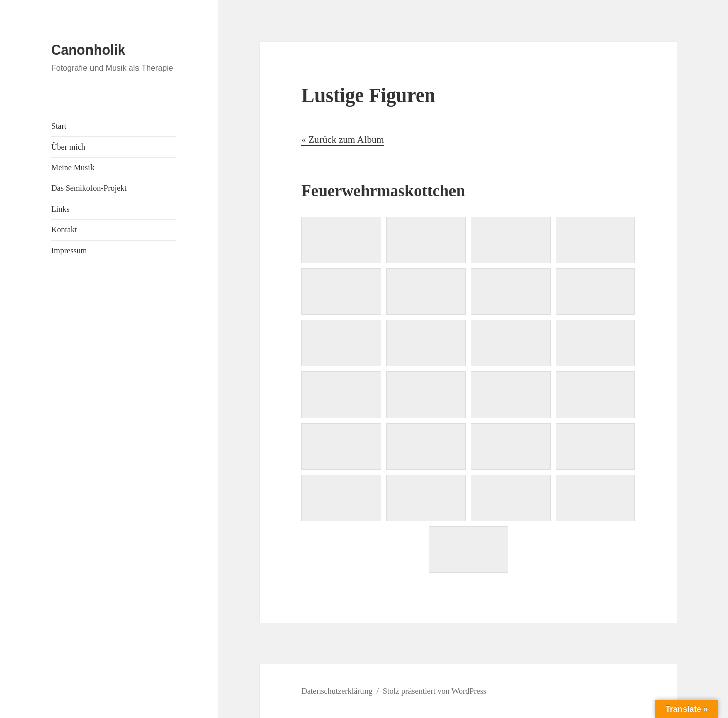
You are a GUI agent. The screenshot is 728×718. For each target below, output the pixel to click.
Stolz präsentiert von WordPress (435, 691)
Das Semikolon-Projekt (89, 188)
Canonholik (88, 50)
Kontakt (64, 230)
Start (59, 126)
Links (60, 209)
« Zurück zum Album (343, 140)
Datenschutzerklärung (337, 691)
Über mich (68, 147)
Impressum (69, 250)
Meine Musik (73, 167)
